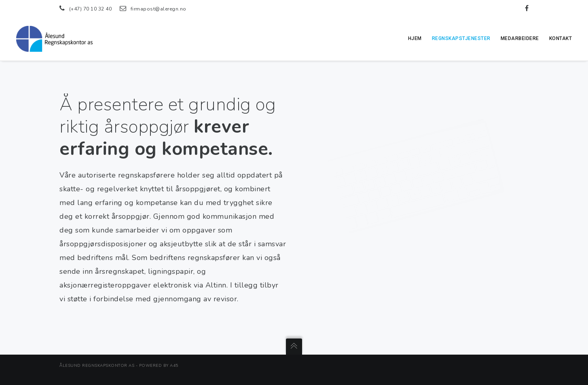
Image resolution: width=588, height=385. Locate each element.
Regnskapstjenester (461, 38)
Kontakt (561, 38)
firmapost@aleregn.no (159, 9)
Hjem (415, 38)
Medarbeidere (520, 38)
